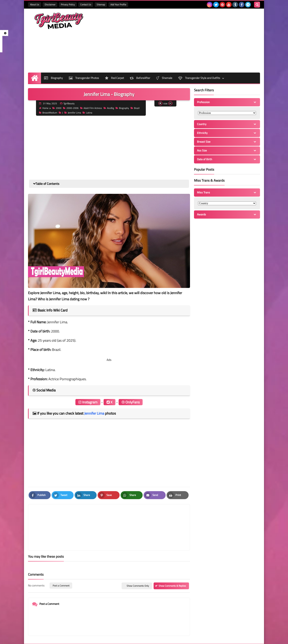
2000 (57, 108)
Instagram (88, 402)
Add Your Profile (118, 4)
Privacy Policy (68, 4)
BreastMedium (48, 113)
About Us (35, 4)
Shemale (164, 78)
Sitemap (101, 4)
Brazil (135, 108)
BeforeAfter (140, 78)
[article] (147, 518)
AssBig (109, 108)
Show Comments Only (138, 567)
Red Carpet (114, 78)
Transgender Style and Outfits (199, 78)
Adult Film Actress (91, 108)
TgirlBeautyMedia (77, 638)
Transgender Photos (84, 78)
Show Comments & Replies (172, 567)
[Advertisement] (187, 41)
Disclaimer (50, 4)
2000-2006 (71, 108)
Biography (53, 78)
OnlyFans (131, 402)
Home (44, 108)
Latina (88, 113)
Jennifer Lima (73, 113)
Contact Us (86, 4)
